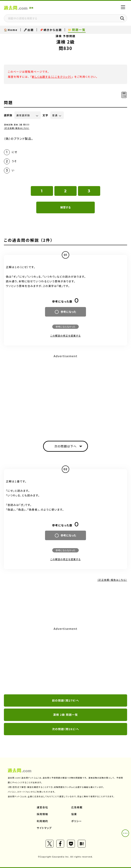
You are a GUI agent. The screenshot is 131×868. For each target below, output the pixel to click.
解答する (65, 207)
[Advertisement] (65, 661)
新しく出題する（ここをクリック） (52, 77)
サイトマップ (44, 828)
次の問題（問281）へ (66, 729)
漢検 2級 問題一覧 (65, 715)
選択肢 (8, 115)
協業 (74, 814)
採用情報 (42, 814)
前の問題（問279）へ (66, 700)
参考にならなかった (65, 327)
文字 (46, 115)
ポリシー (77, 821)
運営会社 (42, 807)
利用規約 (42, 821)
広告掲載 (77, 807)
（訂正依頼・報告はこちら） (17, 128)
